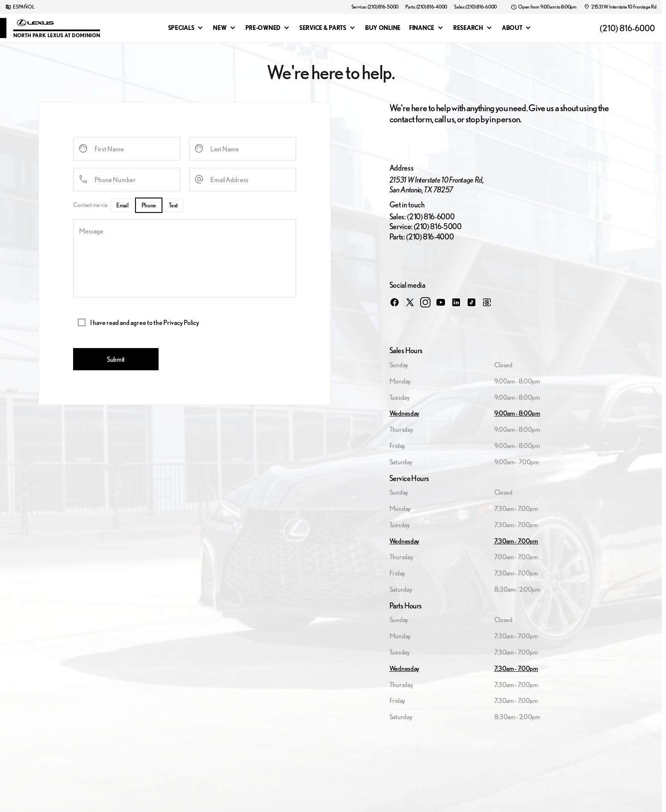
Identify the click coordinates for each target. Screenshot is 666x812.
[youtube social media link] (441, 302)
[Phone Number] (127, 180)
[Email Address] (243, 180)
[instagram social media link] (425, 302)
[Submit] (116, 359)
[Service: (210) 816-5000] (375, 7)
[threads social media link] (487, 302)
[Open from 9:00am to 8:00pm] (544, 7)
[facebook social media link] (395, 302)
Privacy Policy (181, 322)
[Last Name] (243, 149)
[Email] (122, 205)
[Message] (185, 258)
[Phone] (149, 205)
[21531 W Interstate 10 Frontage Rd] (620, 7)
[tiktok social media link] (472, 302)
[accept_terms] (82, 322)
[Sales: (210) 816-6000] (475, 7)
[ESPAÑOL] (20, 7)
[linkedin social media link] (456, 302)
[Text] (173, 205)
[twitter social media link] (410, 302)
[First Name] (127, 149)
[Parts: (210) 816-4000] (426, 7)
